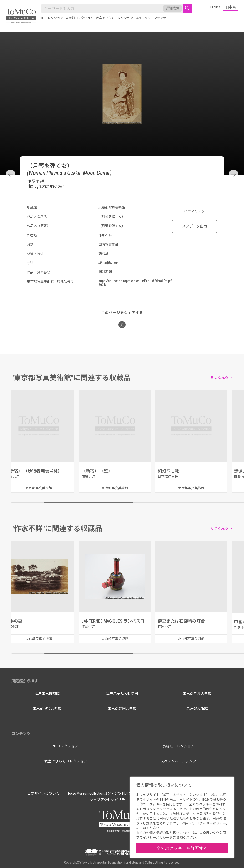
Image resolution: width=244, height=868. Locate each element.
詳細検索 (173, 8)
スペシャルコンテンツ (151, 18)
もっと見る (219, 377)
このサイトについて (43, 793)
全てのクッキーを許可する (182, 848)
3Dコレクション (52, 18)
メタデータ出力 (195, 226)
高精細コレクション (79, 18)
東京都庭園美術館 (122, 708)
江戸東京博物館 (47, 693)
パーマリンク (194, 211)
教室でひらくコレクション (114, 18)
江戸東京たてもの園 (122, 693)
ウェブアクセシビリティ (109, 800)
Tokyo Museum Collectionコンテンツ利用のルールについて (112, 793)
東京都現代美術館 (47, 708)
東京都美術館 (197, 708)
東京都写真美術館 (197, 693)
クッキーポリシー (213, 823)
